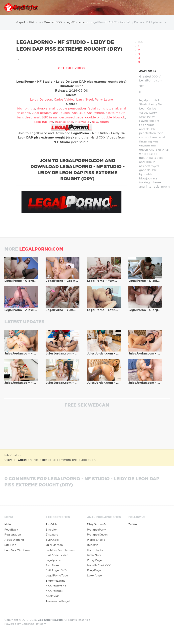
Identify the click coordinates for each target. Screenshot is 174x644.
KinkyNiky (94, 555)
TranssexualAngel (58, 601)
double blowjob (113, 118)
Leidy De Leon (41, 100)
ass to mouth (115, 113)
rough (104, 122)
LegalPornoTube (57, 576)
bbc (151, 121)
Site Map (10, 545)
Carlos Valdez (64, 100)
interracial (153, 187)
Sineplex (51, 530)
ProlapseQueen (97, 535)
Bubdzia (93, 545)
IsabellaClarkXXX (99, 566)
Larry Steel (85, 100)
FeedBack (11, 530)
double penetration (71, 109)
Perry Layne (104, 100)
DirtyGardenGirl (98, 525)
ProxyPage (94, 560)
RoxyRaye (94, 570)
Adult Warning (14, 540)
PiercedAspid (96, 540)
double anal (46, 109)
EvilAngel (52, 540)
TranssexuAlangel (58, 38)
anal (155, 138)
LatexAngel (95, 576)
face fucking (44, 122)
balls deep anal (28, 118)
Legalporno (53, 560)
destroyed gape (71, 118)
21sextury (52, 535)
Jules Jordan (54, 545)
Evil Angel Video (57, 555)
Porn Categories (84, 23)
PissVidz (51, 525)
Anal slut (155, 150)
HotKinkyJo (95, 550)
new (164, 187)
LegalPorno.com (151, 81)
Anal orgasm (42, 113)
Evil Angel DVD (56, 570)
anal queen (61, 113)
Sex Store (52, 566)
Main (8, 525)
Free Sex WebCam (119, 23)
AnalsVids (52, 596)
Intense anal (64, 122)
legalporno (147, 101)
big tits (30, 109)
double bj (92, 118)
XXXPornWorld (56, 586)
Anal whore (95, 113)
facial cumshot (99, 109)
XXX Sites (54, 23)
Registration (13, 535)
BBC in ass (50, 118)
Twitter (133, 525)
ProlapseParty (97, 530)
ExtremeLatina (55, 581)
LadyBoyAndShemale (60, 550)
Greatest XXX (149, 77)
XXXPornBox (54, 591)
